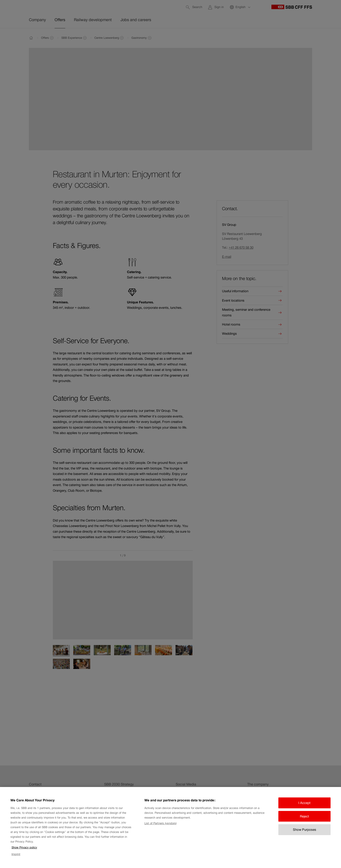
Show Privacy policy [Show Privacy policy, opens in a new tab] (24, 851)
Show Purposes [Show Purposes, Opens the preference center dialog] (305, 833)
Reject (304, 820)
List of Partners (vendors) (160, 827)
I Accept (304, 806)
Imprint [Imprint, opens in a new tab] (16, 858)
